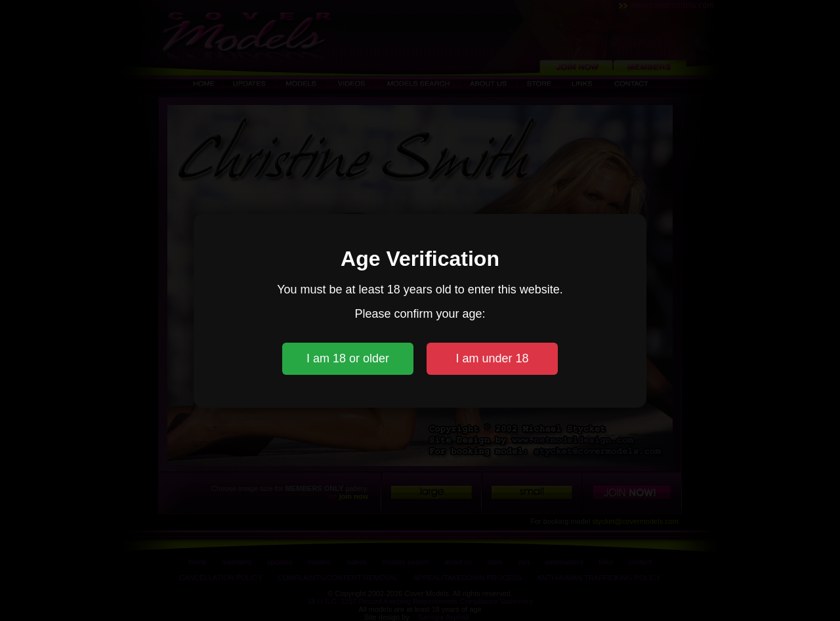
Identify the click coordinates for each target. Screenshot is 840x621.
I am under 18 (492, 358)
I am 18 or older (348, 358)
